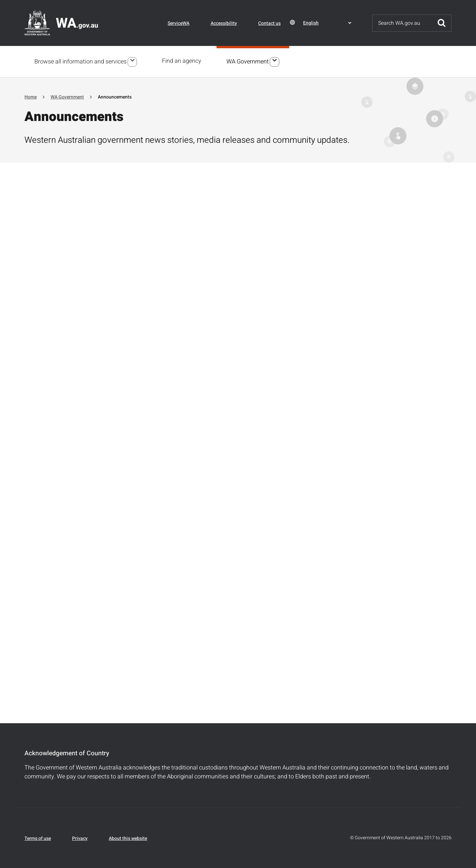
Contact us (269, 23)
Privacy (80, 838)
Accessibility (224, 23)
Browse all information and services (80, 61)
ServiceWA (178, 23)
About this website (128, 838)
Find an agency (183, 61)
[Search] (402, 23)
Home (31, 96)
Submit (442, 23)
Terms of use (38, 838)
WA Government (249, 61)
